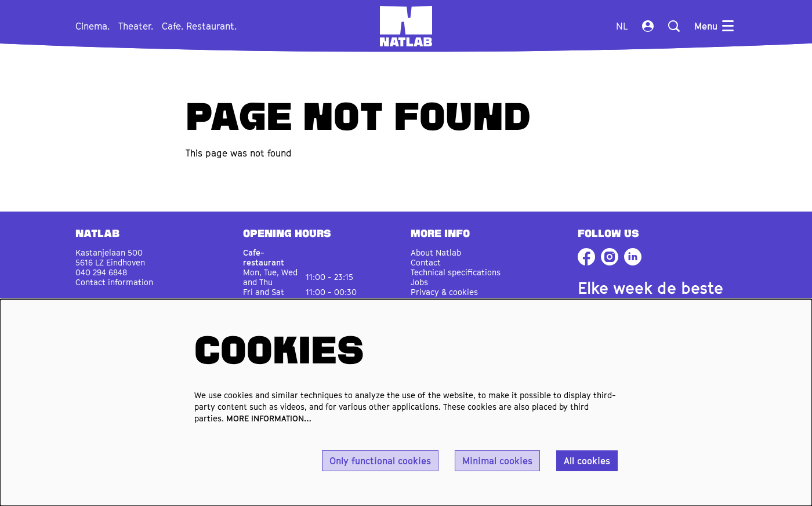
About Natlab (436, 252)
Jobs (419, 282)
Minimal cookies (497, 461)
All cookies (587, 461)
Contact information (114, 282)
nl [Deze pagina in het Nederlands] (622, 26)
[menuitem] (93, 26)
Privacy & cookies (444, 292)
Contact (426, 262)
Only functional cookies (380, 461)
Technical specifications (456, 272)
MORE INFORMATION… (269, 418)
